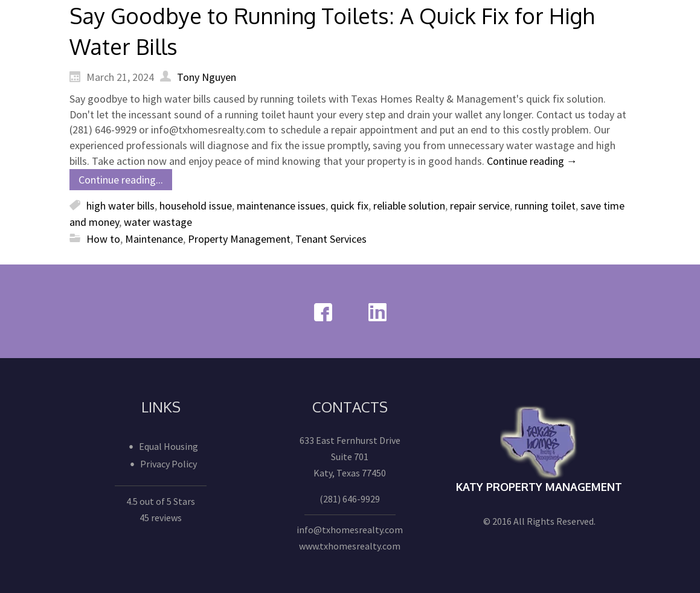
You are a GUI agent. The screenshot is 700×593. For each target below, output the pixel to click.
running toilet (545, 206)
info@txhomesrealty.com (350, 530)
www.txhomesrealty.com (350, 546)
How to (103, 239)
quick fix (349, 206)
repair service (480, 206)
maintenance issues (281, 206)
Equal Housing (169, 446)
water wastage (158, 222)
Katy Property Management (539, 487)
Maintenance (154, 239)
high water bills (120, 206)
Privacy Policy (169, 464)
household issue (196, 206)
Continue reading (532, 161)
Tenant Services (331, 239)
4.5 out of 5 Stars (161, 501)
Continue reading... (121, 180)
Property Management (239, 239)
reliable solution (409, 206)
